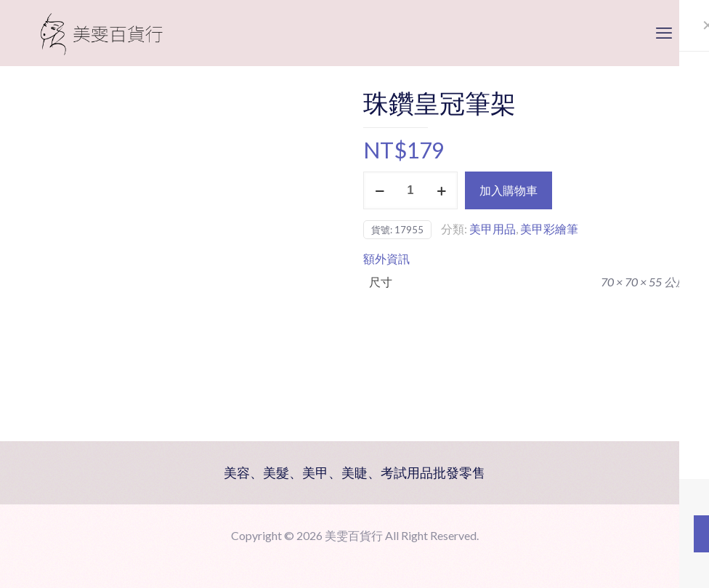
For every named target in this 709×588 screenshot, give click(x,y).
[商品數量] (410, 190)
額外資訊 (386, 258)
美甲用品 (493, 229)
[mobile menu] (664, 33)
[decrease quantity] (380, 190)
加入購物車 (509, 190)
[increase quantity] (441, 190)
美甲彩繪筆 (549, 229)
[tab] (525, 259)
